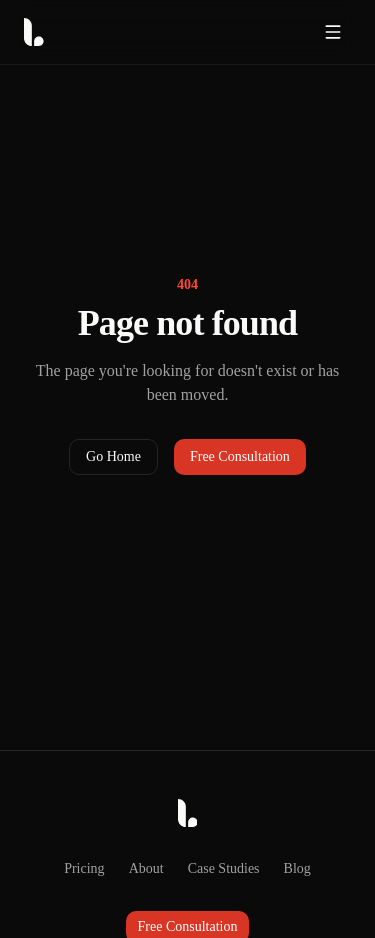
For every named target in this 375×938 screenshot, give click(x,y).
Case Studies (224, 868)
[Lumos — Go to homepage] (106, 32)
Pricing (84, 868)
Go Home (113, 456)
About (146, 868)
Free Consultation (240, 456)
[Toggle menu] (333, 32)
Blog (297, 868)
